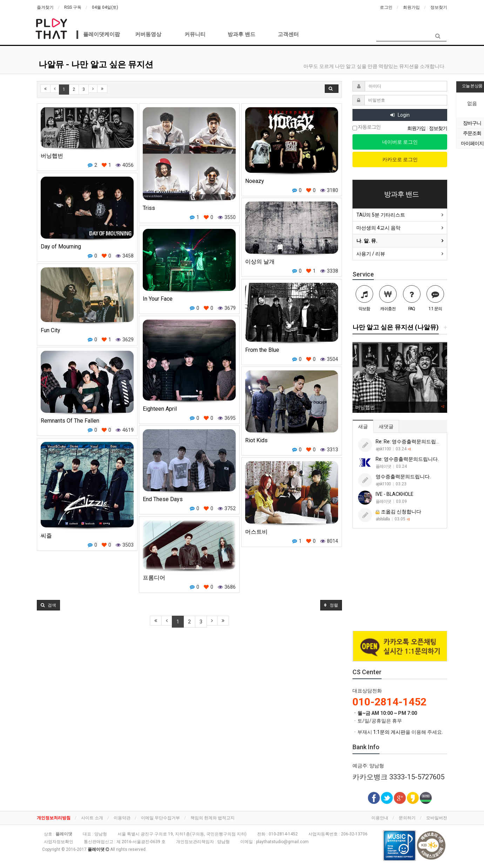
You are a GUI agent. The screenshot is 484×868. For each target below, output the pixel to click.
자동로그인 (367, 127)
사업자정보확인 (59, 842)
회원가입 (411, 7)
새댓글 (386, 426)
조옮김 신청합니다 (398, 512)
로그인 (386, 7)
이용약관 (122, 818)
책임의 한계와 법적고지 (213, 818)
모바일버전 (437, 818)
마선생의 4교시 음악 (378, 228)
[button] (48, 605)
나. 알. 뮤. (367, 241)
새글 (363, 426)
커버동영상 (148, 34)
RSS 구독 (73, 7)
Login (400, 115)
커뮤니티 (195, 34)
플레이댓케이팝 (102, 34)
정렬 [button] (331, 605)
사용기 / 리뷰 (371, 254)
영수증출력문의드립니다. (403, 477)
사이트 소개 (92, 818)
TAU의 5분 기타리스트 (381, 215)
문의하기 (407, 818)
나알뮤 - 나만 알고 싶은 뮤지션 (96, 64)
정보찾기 (439, 7)
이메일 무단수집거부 (160, 818)
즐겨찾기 (45, 7)
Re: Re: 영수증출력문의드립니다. (411, 442)
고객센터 (288, 34)
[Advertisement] (400, 580)
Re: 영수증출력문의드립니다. (407, 459)
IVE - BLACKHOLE (395, 494)
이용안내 (380, 818)
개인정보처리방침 (54, 818)
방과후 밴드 (241, 34)
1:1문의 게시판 (389, 732)
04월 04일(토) (105, 7)
